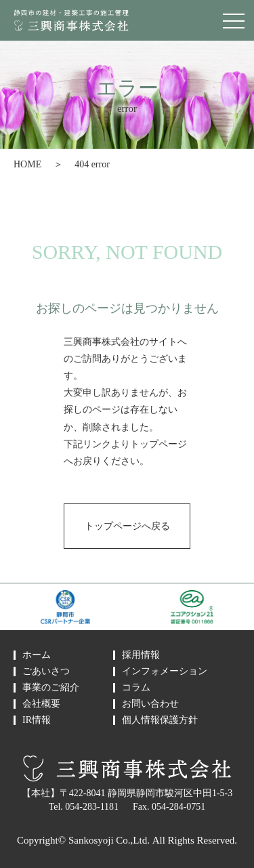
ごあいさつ (46, 671)
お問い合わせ (150, 704)
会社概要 (41, 704)
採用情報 (141, 655)
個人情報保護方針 (160, 720)
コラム (136, 688)
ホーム (37, 655)
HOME (27, 164)
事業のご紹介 (51, 688)
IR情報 (37, 720)
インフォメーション (165, 671)
